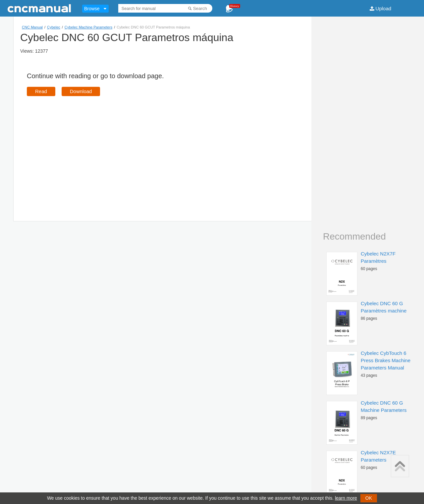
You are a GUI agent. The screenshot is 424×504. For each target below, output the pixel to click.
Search (200, 8)
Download (81, 91)
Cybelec (54, 27)
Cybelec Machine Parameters (88, 27)
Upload (384, 8)
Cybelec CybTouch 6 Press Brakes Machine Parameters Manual (386, 360)
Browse (92, 9)
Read (41, 91)
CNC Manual (32, 27)
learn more (346, 498)
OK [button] (369, 498)
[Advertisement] (82, 149)
